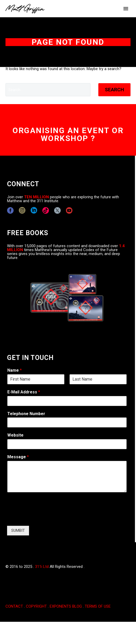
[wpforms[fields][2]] (67, 477)
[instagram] (22, 210)
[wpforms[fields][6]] (67, 422)
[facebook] (10, 210)
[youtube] (69, 210)
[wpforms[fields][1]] (67, 401)
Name (15, 370)
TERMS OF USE (98, 606)
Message (18, 457)
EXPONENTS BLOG (66, 606)
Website (15, 435)
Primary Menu (126, 9)
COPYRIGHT (36, 606)
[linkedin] (34, 210)
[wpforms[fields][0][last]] (98, 379)
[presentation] (47, 517)
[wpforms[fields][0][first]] (36, 379)
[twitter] (57, 210)
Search (114, 90)
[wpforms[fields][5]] (67, 444)
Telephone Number (26, 414)
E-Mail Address (24, 392)
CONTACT (14, 606)
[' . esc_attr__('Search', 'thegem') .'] (48, 90)
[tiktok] (46, 210)
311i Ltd (42, 567)
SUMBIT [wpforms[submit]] (18, 530)
